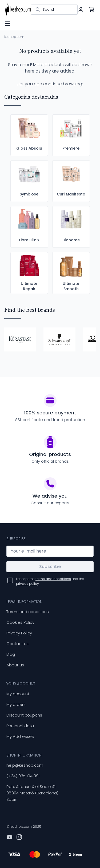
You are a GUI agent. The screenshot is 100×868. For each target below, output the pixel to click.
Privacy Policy (19, 633)
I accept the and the (50, 581)
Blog (11, 654)
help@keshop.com (25, 765)
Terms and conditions (28, 612)
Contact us (17, 644)
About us (15, 665)
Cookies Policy (20, 622)
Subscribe (50, 567)
